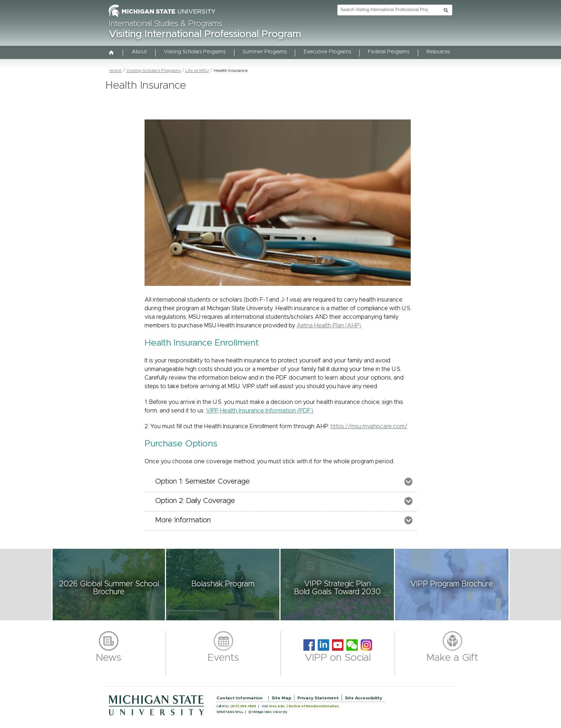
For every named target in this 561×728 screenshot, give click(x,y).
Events (223, 658)
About (139, 52)
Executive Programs (327, 52)
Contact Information (240, 698)
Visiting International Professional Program (205, 34)
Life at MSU (197, 70)
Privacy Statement (318, 698)
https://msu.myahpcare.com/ (369, 426)
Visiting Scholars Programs (195, 52)
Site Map (281, 698)
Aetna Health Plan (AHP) (329, 326)
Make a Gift (452, 658)
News (109, 658)
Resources (438, 52)
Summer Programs (265, 52)
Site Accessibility (364, 698)
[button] (109, 585)
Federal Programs (389, 52)
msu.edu (277, 706)
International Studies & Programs (165, 24)
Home (115, 70)
